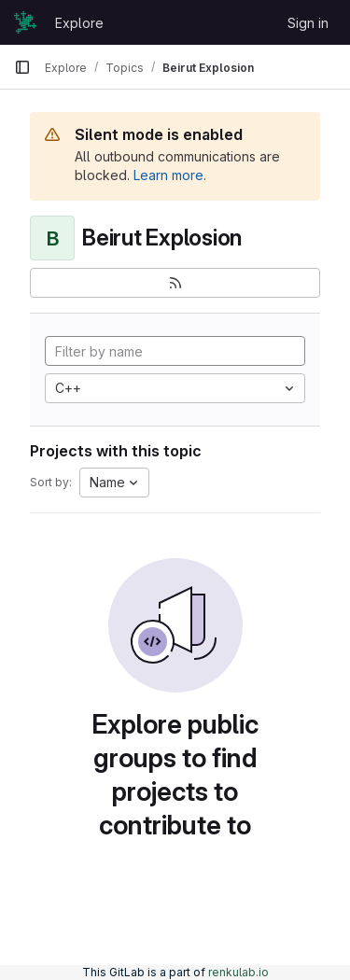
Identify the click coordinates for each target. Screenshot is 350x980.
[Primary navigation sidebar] (22, 67)
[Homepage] (25, 22)
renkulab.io (238, 972)
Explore (79, 23)
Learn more (168, 175)
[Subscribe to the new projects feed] (175, 283)
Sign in (308, 23)
